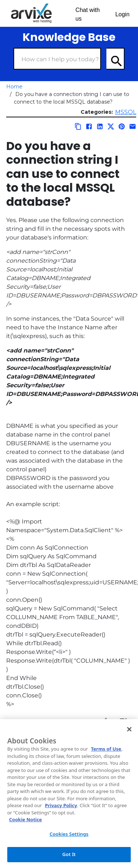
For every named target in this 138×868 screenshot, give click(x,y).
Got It (69, 854)
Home (14, 87)
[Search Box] (57, 59)
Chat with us (88, 14)
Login (122, 14)
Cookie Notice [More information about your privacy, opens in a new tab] (25, 819)
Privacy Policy (61, 805)
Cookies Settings (69, 834)
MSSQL (126, 112)
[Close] (129, 729)
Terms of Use (106, 749)
